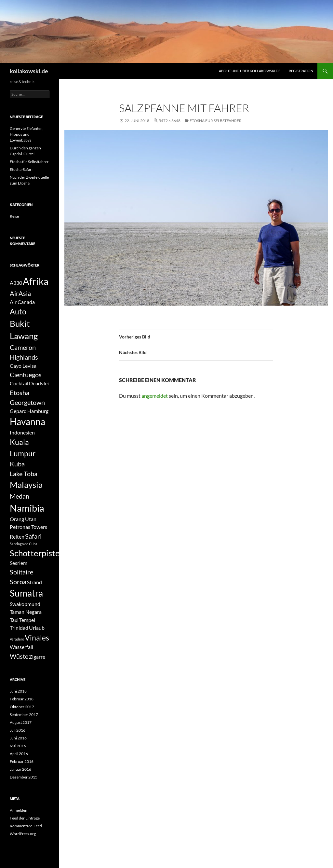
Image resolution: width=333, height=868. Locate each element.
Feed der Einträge (25, 818)
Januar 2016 (20, 769)
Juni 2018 (18, 691)
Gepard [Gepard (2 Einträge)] (18, 411)
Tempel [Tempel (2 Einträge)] (27, 620)
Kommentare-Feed (26, 826)
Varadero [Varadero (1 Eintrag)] (17, 639)
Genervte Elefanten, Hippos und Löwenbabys (27, 134)
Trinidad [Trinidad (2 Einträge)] (19, 628)
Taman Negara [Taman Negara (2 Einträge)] (26, 612)
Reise (14, 216)
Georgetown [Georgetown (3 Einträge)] (27, 402)
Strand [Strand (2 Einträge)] (34, 582)
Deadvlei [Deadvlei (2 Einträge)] (39, 383)
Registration (301, 71)
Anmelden (19, 810)
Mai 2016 (18, 746)
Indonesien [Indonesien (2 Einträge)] (22, 432)
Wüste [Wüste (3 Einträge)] (19, 656)
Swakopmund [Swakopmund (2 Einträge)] (25, 604)
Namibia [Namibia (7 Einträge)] (27, 508)
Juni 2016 (18, 738)
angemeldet (155, 396)
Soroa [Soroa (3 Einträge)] (18, 582)
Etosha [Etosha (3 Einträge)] (20, 393)
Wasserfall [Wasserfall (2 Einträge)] (21, 647)
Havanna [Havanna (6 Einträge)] (27, 422)
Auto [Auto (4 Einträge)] (18, 311)
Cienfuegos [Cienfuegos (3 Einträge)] (26, 375)
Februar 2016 (22, 761)
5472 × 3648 (170, 121)
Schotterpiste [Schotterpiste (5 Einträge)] (35, 553)
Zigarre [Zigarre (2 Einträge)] (37, 657)
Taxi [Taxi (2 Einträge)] (14, 620)
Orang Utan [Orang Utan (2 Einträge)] (23, 519)
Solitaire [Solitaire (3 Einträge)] (21, 572)
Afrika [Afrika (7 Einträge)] (36, 281)
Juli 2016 (18, 730)
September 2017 (24, 715)
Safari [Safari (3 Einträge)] (33, 536)
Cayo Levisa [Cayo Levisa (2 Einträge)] (23, 366)
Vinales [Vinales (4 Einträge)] (37, 638)
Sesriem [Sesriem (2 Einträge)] (19, 563)
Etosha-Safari (21, 169)
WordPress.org (23, 834)
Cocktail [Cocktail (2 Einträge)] (19, 383)
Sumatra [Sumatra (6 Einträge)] (26, 593)
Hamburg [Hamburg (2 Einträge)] (38, 411)
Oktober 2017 (22, 707)
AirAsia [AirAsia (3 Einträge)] (20, 293)
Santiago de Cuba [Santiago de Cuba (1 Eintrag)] (24, 544)
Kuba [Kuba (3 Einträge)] (17, 464)
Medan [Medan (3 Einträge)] (20, 496)
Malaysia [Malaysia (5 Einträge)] (26, 485)
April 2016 (19, 754)
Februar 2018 (22, 699)
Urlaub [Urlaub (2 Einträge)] (37, 628)
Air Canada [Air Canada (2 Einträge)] (22, 302)
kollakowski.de (29, 71)
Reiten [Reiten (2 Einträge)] (17, 537)
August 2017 (21, 722)
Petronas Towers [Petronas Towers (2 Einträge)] (28, 527)
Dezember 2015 (24, 777)
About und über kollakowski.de (250, 71)
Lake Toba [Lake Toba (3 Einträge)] (24, 474)
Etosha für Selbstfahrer (216, 121)
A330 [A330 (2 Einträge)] (16, 283)
